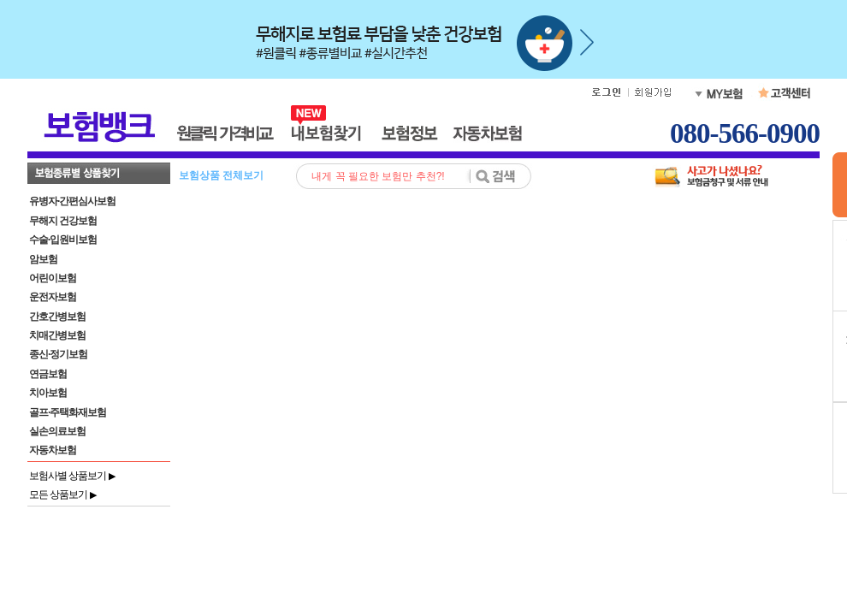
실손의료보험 (57, 431)
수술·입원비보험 (63, 240)
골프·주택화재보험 (68, 412)
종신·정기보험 (58, 354)
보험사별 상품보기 (72, 476)
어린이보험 (53, 278)
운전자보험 (53, 297)
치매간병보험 (57, 335)
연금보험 (48, 374)
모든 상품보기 (62, 495)
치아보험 (48, 393)
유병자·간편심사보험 (72, 201)
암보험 (43, 259)
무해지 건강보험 (63, 221)
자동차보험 (53, 450)
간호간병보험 (57, 317)
